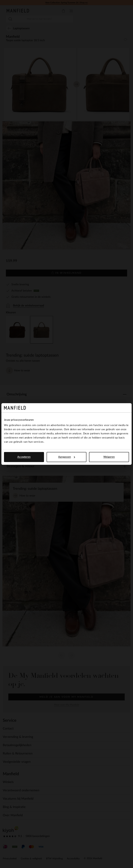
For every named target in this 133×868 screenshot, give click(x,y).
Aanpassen (67, 457)
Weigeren (109, 457)
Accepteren (24, 457)
